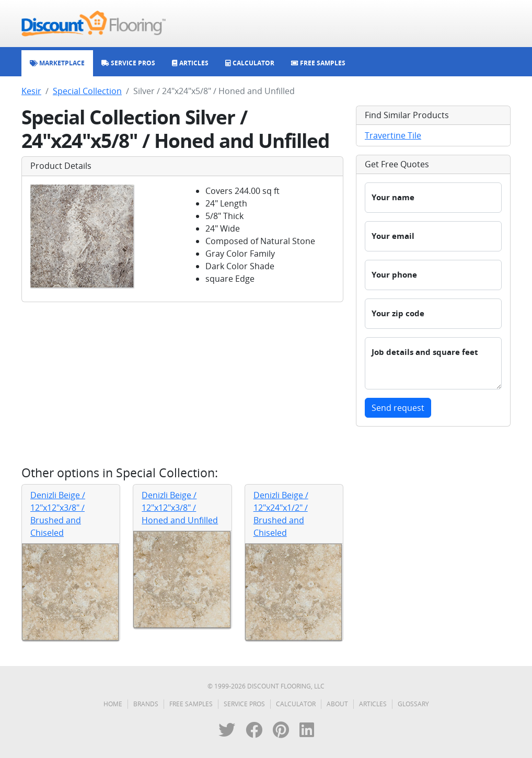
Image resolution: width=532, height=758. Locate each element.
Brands (146, 704)
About (337, 704)
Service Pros (244, 704)
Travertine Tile (393, 135)
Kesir (31, 91)
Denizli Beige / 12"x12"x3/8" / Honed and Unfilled (180, 508)
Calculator (296, 704)
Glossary (413, 704)
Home (113, 704)
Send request (398, 408)
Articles (373, 704)
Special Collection (87, 91)
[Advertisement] (182, 384)
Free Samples (191, 704)
